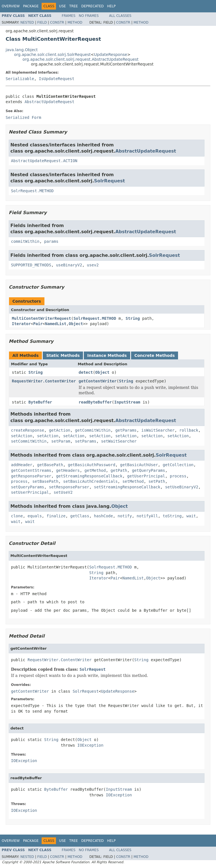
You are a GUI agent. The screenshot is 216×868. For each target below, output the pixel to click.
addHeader (22, 465)
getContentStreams (31, 470)
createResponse (28, 430)
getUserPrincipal (146, 476)
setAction (22, 436)
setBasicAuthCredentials (90, 481)
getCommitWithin (93, 430)
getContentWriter (98, 381)
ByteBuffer (40, 402)
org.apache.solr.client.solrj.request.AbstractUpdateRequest (81, 59)
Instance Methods (107, 355)
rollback (189, 430)
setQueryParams (28, 487)
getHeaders (68, 470)
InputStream (127, 402)
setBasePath (45, 481)
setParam (61, 441)
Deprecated (93, 6)
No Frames (89, 16)
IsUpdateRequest (57, 79)
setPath (157, 481)
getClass (80, 516)
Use (62, 6)
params (51, 241)
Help (112, 6)
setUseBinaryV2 (182, 487)
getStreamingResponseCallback (89, 476)
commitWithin (25, 241)
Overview (11, 6)
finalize (56, 516)
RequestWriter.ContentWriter (44, 381)
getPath (119, 470)
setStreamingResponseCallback (127, 487)
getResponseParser (31, 476)
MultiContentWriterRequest (41, 318)
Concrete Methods (155, 355)
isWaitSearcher (158, 430)
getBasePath (50, 465)
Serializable (20, 79)
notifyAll (147, 516)
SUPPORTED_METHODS (31, 265)
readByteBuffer (95, 402)
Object (76, 324)
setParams (86, 441)
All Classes (120, 16)
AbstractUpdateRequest (49, 102)
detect (86, 372)
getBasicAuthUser (139, 465)
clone (17, 516)
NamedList (56, 324)
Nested (27, 22)
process (178, 476)
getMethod (95, 470)
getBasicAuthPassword (92, 465)
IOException (90, 745)
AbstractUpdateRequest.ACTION (44, 161)
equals (35, 516)
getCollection (178, 465)
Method (75, 22)
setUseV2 (63, 492)
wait (191, 516)
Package (31, 6)
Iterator (21, 324)
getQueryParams (148, 470)
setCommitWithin (29, 441)
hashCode (103, 516)
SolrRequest (109, 181)
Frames (69, 16)
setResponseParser (69, 487)
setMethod (133, 481)
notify (125, 516)
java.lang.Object (22, 50)
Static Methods (63, 355)
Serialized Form (23, 117)
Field (42, 22)
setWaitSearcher (119, 441)
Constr (57, 22)
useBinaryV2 (69, 265)
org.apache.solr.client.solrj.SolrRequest (52, 55)
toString (172, 516)
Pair (38, 324)
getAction (60, 430)
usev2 (93, 265)
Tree (74, 6)
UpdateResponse (111, 55)
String (133, 318)
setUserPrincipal (30, 492)
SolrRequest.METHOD (32, 191)
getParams (126, 430)
